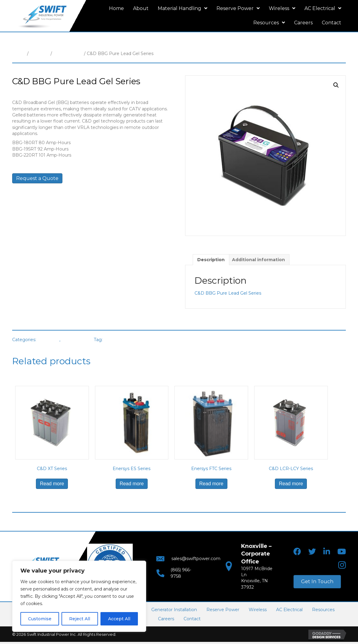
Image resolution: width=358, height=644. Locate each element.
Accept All (119, 619)
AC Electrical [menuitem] (289, 610)
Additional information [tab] (258, 260)
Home (19, 54)
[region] (79, 596)
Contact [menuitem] (192, 619)
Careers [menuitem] (166, 619)
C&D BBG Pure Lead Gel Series (228, 293)
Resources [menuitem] (323, 610)
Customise (40, 619)
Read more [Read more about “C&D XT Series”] (52, 484)
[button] (336, 85)
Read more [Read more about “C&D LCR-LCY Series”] (291, 484)
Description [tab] (211, 260)
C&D (109, 340)
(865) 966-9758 (180, 573)
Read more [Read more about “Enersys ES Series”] (132, 484)
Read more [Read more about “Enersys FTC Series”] (211, 484)
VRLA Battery (68, 54)
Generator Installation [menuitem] (174, 610)
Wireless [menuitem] (258, 610)
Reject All (80, 619)
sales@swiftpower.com (190, 561)
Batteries (40, 54)
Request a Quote (37, 178)
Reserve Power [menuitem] (223, 610)
